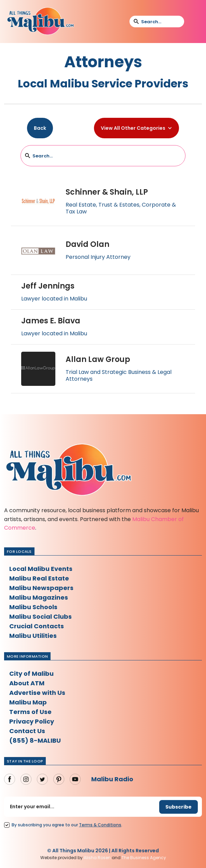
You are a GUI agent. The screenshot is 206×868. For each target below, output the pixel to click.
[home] (40, 22)
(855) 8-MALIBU (35, 740)
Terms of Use (30, 712)
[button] (194, 22)
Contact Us (27, 731)
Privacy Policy (32, 721)
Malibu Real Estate (39, 578)
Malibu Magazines (39, 597)
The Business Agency (144, 858)
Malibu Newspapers (41, 588)
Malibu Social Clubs (40, 617)
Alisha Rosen (97, 858)
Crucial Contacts (37, 626)
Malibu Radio (112, 779)
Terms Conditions (100, 825)
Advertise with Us (37, 693)
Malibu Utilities (33, 636)
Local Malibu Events (41, 569)
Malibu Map (28, 702)
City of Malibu (31, 674)
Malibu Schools (33, 607)
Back (40, 128)
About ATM (27, 683)
